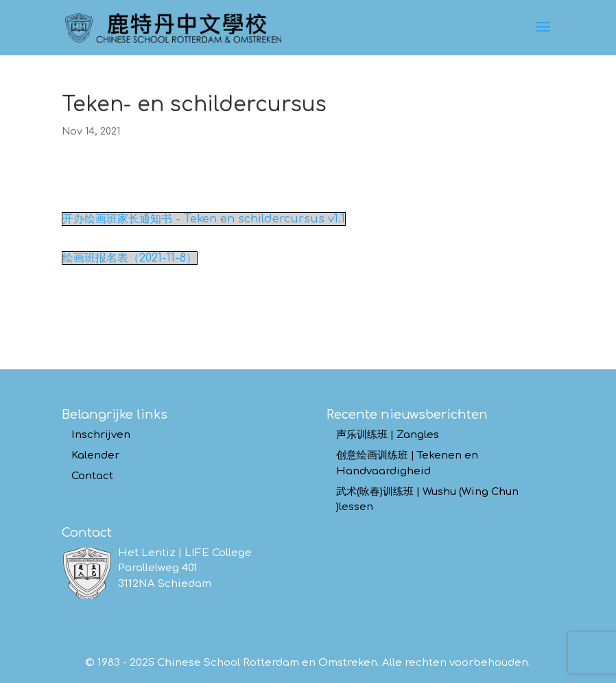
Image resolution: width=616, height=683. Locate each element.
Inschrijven (101, 435)
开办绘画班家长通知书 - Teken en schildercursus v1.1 (204, 219)
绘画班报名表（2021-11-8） (130, 258)
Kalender (95, 455)
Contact (92, 476)
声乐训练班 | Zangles (388, 435)
